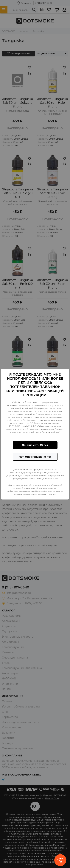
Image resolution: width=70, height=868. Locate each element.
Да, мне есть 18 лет (35, 445)
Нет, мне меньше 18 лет (35, 457)
